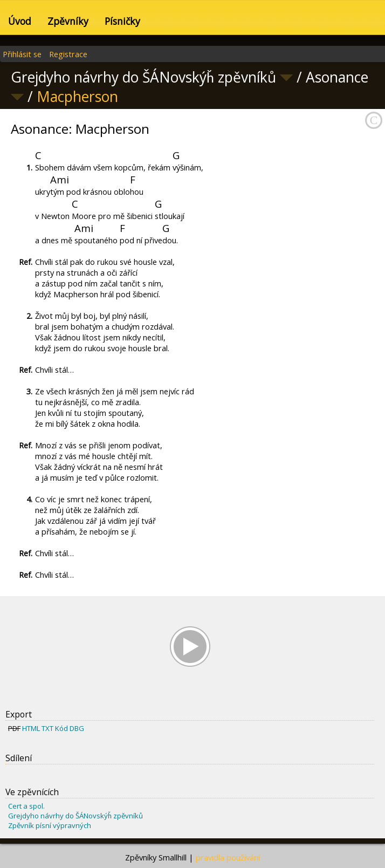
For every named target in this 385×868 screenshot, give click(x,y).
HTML (31, 728)
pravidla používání (228, 857)
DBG (77, 728)
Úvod (20, 21)
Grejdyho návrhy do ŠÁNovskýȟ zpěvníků (75, 816)
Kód (61, 728)
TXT (47, 728)
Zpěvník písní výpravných (50, 825)
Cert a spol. (26, 806)
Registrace (68, 54)
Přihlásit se (22, 54)
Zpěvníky (68, 21)
